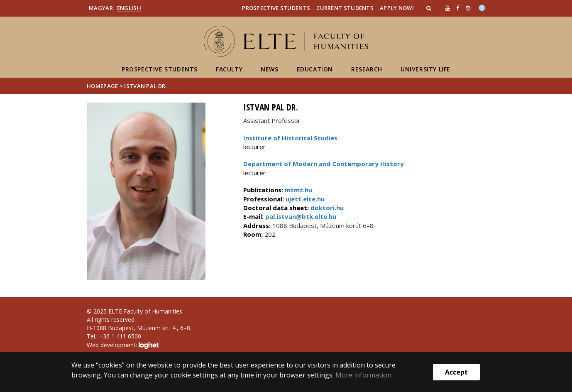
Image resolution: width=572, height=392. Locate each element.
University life (425, 69)
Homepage (103, 86)
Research (367, 69)
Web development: (123, 345)
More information (363, 375)
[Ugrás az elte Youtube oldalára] (448, 8)
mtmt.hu (298, 190)
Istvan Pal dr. (145, 86)
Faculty (229, 69)
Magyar (101, 8)
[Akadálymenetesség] (482, 7)
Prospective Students (276, 8)
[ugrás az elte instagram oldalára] (468, 8)
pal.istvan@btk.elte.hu (300, 216)
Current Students (345, 8)
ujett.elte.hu (304, 199)
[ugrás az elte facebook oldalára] (458, 8)
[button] (430, 8)
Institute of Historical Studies (290, 138)
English (129, 8)
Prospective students (160, 69)
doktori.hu (327, 208)
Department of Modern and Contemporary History (324, 164)
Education (315, 69)
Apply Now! (397, 8)
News (269, 69)
